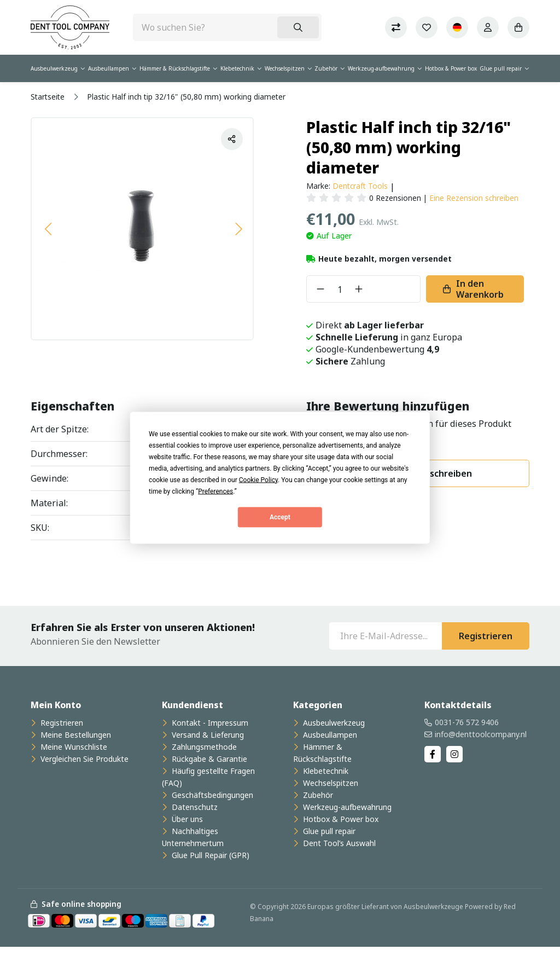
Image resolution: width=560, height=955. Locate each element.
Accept (280, 517)
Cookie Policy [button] (258, 479)
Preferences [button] (215, 491)
